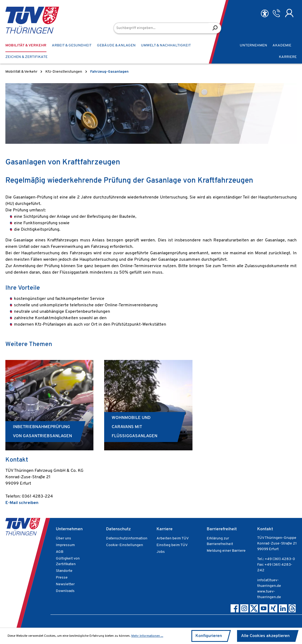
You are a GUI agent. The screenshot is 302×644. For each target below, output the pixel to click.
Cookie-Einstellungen (125, 545)
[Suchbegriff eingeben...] (161, 28)
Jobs (161, 552)
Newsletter (65, 584)
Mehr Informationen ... (147, 636)
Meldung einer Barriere (226, 551)
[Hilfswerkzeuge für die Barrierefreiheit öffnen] (265, 14)
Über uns (63, 538)
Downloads (65, 591)
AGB (60, 552)
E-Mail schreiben (22, 503)
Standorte (64, 571)
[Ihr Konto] (289, 13)
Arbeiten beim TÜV (173, 538)
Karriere (165, 529)
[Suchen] (215, 28)
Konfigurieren (209, 636)
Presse (62, 578)
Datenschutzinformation (127, 538)
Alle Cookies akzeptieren (265, 636)
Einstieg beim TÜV (172, 545)
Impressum (65, 545)
